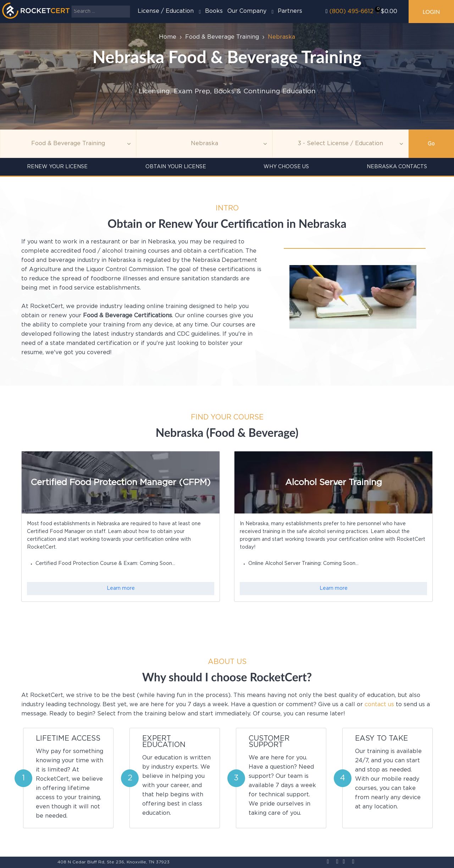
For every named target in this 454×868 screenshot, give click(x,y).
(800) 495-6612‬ (351, 12)
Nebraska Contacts (397, 167)
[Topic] (68, 144)
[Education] (340, 144)
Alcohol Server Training (334, 483)
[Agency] (204, 144)
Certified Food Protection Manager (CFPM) (121, 483)
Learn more (121, 588)
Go (431, 144)
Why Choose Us (286, 167)
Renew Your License (57, 167)
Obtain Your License (176, 167)
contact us (379, 705)
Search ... (71, 6)
